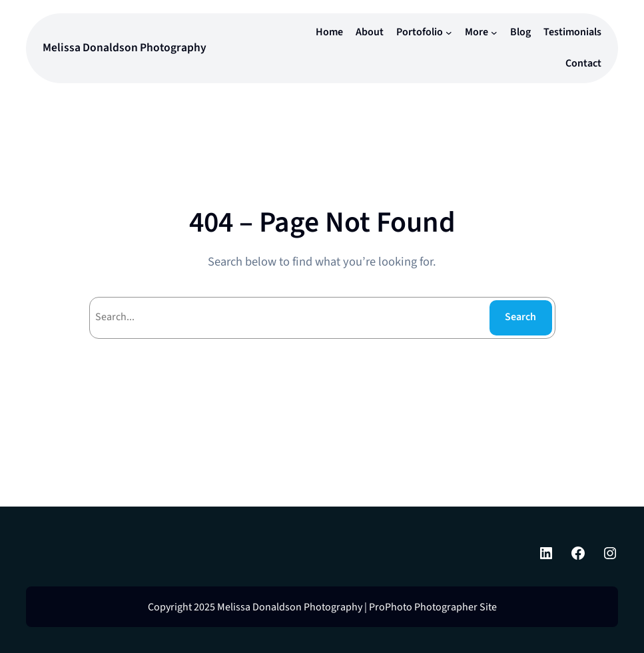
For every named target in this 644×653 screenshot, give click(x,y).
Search (520, 317)
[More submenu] (494, 33)
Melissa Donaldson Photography (125, 48)
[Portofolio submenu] (449, 33)
